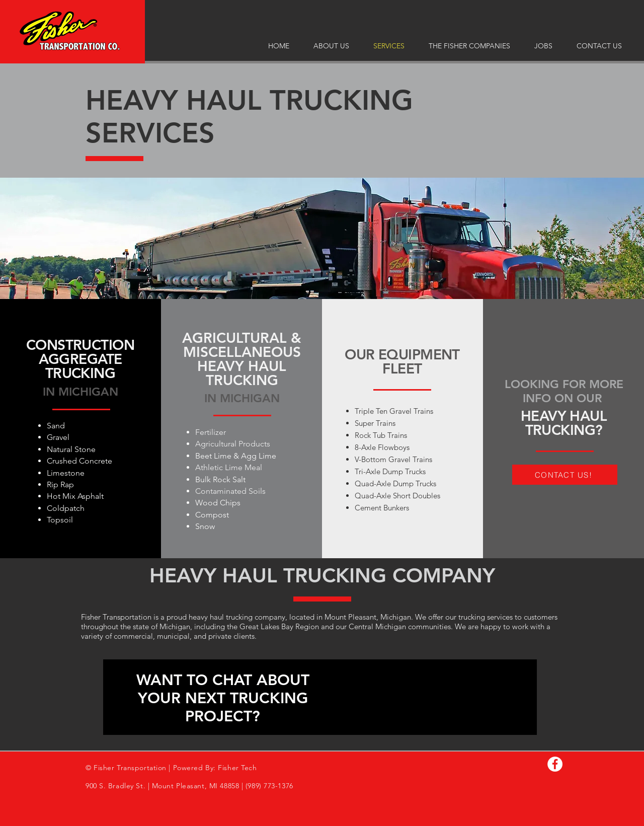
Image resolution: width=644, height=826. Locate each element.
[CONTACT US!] (565, 475)
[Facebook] (555, 764)
